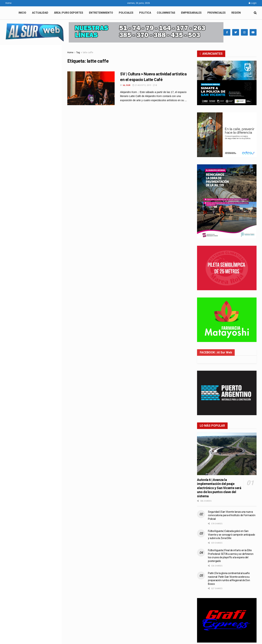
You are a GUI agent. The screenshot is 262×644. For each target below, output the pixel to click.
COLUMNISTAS (166, 13)
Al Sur (127, 85)
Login (253, 3)
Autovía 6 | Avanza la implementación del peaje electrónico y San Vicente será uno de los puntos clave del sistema (219, 488)
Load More (31, 438)
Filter (53, 49)
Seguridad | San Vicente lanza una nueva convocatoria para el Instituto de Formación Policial (39, 252)
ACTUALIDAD (40, 13)
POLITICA (145, 13)
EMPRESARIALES (191, 13)
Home (8, 3)
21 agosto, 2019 (142, 85)
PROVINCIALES (217, 13)
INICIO (22, 13)
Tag (78, 52)
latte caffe (88, 52)
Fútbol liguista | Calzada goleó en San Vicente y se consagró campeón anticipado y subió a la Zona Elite (232, 535)
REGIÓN (236, 13)
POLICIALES (126, 13)
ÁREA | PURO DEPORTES (69, 13)
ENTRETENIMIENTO (101, 13)
